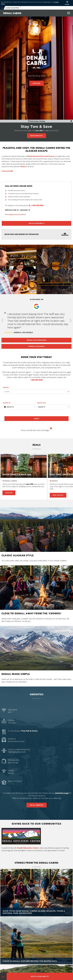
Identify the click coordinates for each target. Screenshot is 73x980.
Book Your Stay (37, 136)
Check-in (7, 403)
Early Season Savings (37, 121)
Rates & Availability (37, 223)
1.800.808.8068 (37, 205)
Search (37, 419)
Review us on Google (37, 346)
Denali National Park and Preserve (41, 156)
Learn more (6, 171)
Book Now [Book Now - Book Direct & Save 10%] (9, 493)
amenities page (62, 793)
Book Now (37, 83)
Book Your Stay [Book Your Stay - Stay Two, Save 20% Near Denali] (58, 495)
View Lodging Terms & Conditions (15, 214)
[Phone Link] (3, 976)
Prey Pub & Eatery (29, 731)
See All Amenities (37, 805)
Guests (6, 387)
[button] (2, 321)
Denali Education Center (28, 848)
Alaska (23, 167)
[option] (36, 316)
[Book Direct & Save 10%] (24, 469)
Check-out (42, 403)
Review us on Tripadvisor (36, 340)
